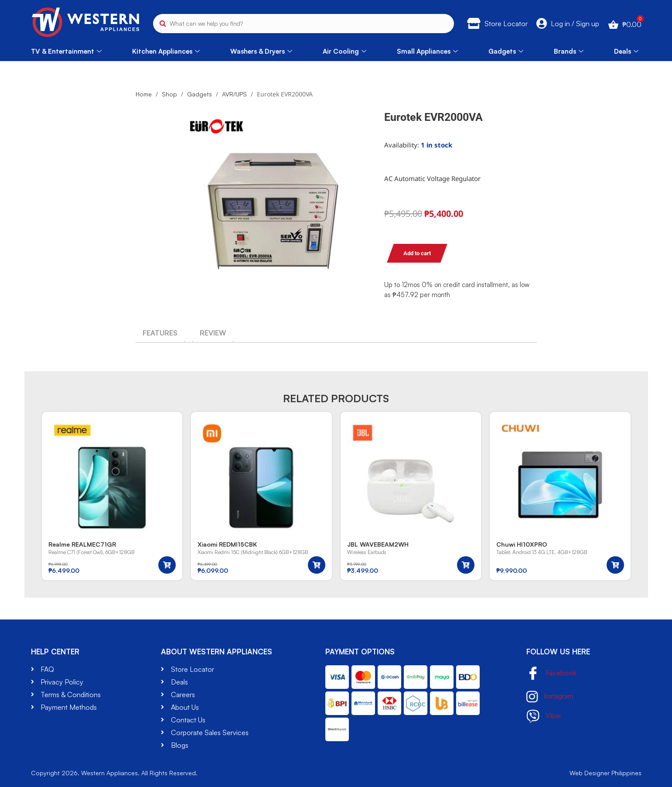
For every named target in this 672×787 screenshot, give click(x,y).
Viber (544, 716)
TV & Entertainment (66, 51)
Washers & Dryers (261, 51)
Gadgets (506, 51)
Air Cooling (345, 51)
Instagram (550, 697)
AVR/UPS (234, 94)
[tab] (160, 333)
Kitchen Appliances (166, 51)
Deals (626, 51)
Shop (169, 94)
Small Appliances (427, 51)
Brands (569, 51)
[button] (167, 565)
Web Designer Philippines (605, 773)
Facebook (551, 674)
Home (144, 94)
